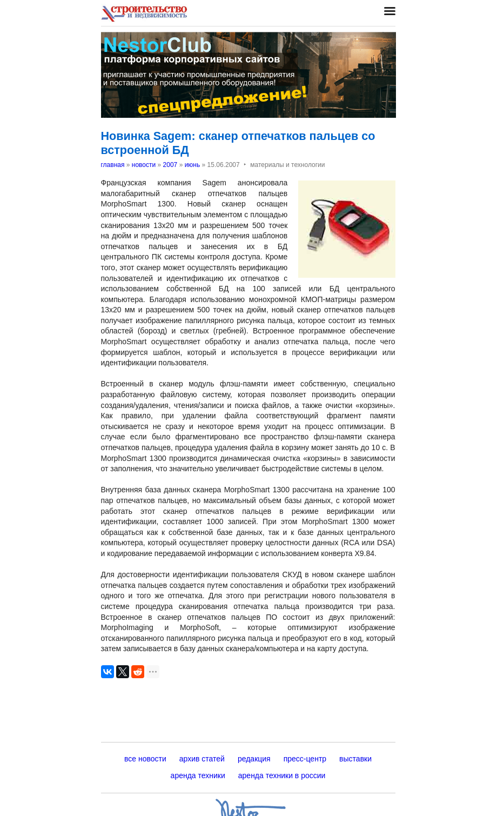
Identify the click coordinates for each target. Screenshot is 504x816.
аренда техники (198, 775)
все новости (145, 759)
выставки (355, 759)
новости (144, 165)
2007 (170, 165)
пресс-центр (305, 759)
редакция (254, 759)
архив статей (202, 759)
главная (113, 165)
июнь (193, 165)
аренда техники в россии (282, 775)
